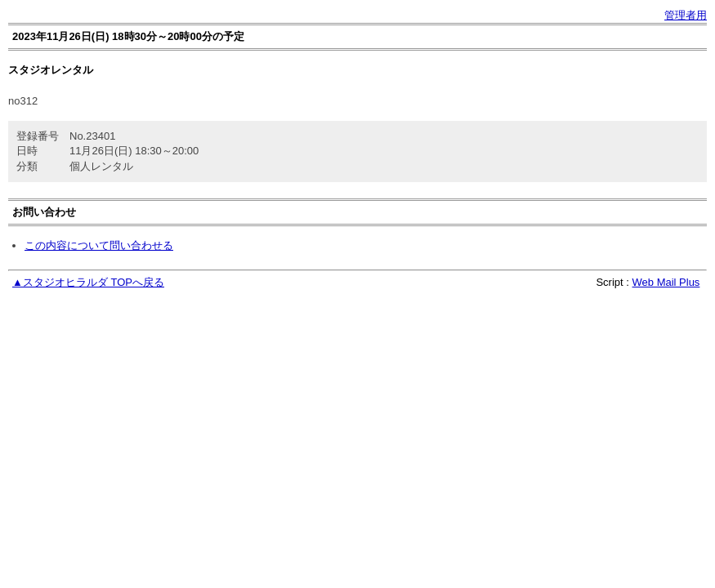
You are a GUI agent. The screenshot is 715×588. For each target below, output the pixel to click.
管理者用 (686, 15)
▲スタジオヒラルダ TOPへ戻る (88, 282)
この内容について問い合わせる (99, 245)
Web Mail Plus (666, 282)
